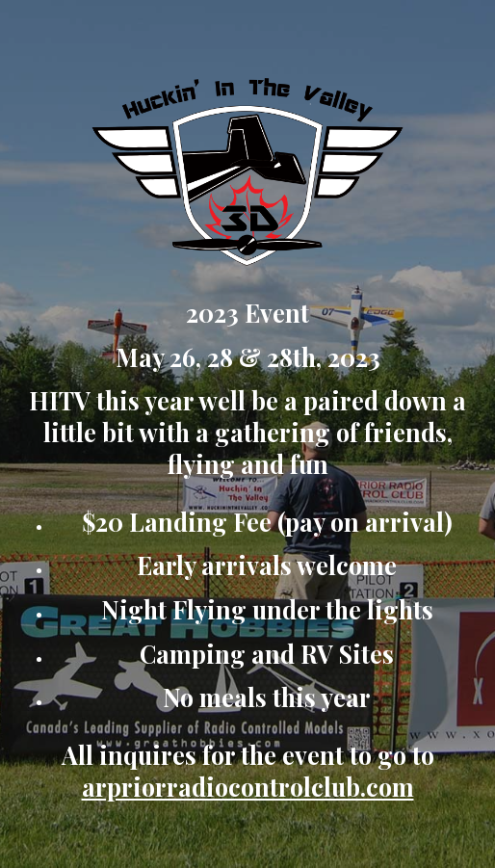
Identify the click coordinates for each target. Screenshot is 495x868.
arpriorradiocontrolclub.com (248, 787)
